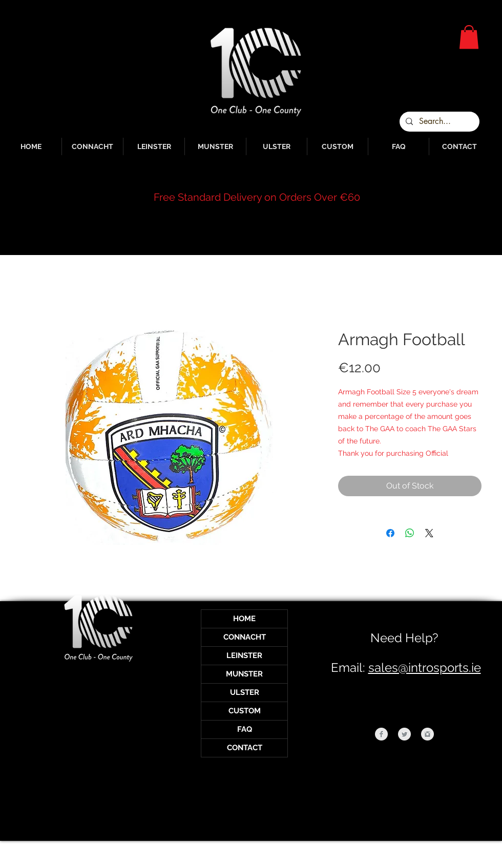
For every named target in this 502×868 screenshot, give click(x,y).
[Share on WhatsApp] (410, 533)
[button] (469, 37)
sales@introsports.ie (425, 668)
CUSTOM (245, 711)
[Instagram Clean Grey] (427, 734)
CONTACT (245, 748)
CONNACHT (245, 637)
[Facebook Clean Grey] (381, 734)
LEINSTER (244, 655)
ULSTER (245, 692)
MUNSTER (244, 674)
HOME (244, 619)
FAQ (245, 729)
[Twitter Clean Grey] (404, 734)
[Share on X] (429, 533)
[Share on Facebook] (390, 533)
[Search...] (438, 122)
